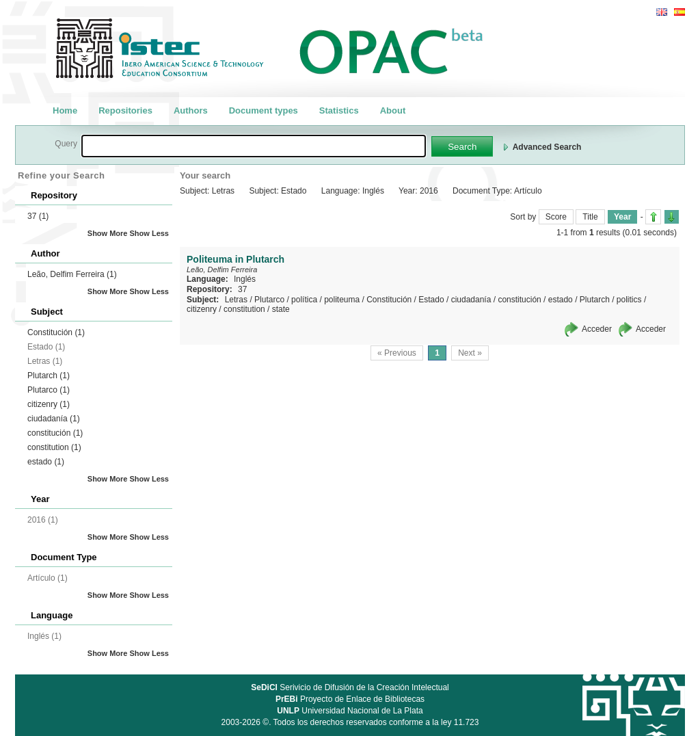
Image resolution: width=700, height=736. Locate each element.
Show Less (149, 233)
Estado (431, 300)
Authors (191, 110)
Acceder (597, 329)
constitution (54, 447)
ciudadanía (54, 419)
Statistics (339, 110)
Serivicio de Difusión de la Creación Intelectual (350, 687)
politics (629, 300)
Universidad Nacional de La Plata (350, 711)
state (281, 309)
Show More (108, 233)
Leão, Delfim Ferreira (72, 274)
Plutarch (49, 376)
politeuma (342, 300)
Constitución (56, 332)
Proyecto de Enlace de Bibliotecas (350, 699)
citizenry (49, 404)
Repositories (125, 110)
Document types (264, 110)
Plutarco (49, 390)
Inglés (245, 279)
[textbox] (254, 146)
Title (590, 217)
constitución (55, 433)
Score (556, 217)
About (393, 110)
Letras (236, 300)
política (304, 300)
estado (46, 462)
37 (38, 216)
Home (65, 110)
